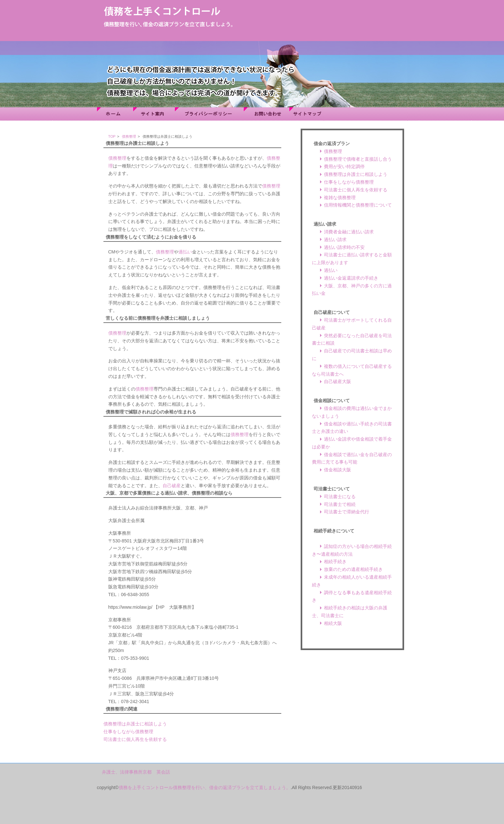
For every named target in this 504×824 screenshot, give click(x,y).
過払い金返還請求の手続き (351, 278)
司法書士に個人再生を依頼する (135, 739)
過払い (185, 252)
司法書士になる (340, 497)
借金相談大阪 (338, 470)
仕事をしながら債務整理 (128, 732)
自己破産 (172, 486)
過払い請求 (335, 240)
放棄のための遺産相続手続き (353, 569)
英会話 (163, 772)
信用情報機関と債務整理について (358, 205)
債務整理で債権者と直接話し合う (358, 159)
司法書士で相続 (340, 504)
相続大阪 (333, 623)
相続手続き (335, 562)
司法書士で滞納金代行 (347, 512)
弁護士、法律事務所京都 (127, 772)
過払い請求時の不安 (344, 247)
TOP (112, 136)
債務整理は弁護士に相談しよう (135, 724)
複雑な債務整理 (340, 198)
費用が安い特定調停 (344, 166)
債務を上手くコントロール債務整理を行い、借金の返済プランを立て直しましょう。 (205, 787)
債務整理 (129, 136)
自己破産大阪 (338, 381)
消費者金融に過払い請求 (349, 232)
